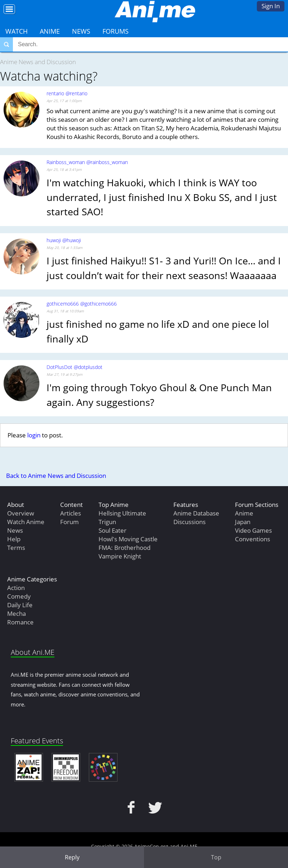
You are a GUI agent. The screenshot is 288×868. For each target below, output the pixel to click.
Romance (20, 622)
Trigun (107, 522)
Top (216, 857)
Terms (16, 548)
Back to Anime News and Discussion (56, 476)
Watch (16, 31)
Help (14, 539)
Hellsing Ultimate (122, 513)
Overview (21, 513)
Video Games (253, 530)
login (34, 435)
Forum (69, 522)
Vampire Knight (120, 556)
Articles (71, 513)
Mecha (16, 613)
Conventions (253, 539)
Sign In (271, 6)
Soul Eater (112, 530)
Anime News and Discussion (38, 62)
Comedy (19, 596)
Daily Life (20, 605)
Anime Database (196, 513)
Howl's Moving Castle (128, 539)
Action (16, 588)
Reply (72, 857)
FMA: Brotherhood (124, 548)
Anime (50, 31)
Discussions (189, 522)
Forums (116, 31)
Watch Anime (26, 522)
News (81, 31)
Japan (243, 522)
